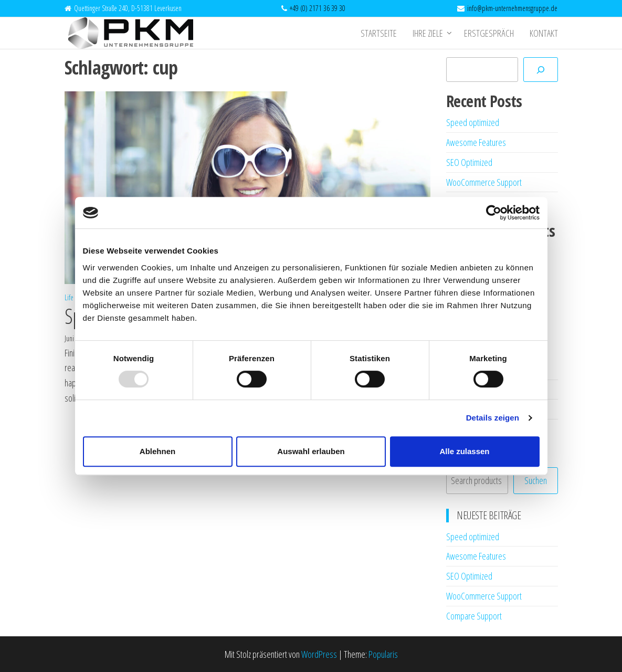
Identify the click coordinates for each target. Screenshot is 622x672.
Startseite (379, 33)
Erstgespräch (489, 33)
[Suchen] (541, 70)
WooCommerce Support (484, 182)
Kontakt (544, 33)
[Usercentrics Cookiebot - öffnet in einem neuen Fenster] (494, 213)
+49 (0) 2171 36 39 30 (318, 8)
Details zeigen (493, 418)
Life (69, 297)
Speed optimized (473, 122)
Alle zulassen (464, 451)
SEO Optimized (469, 162)
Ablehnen (157, 451)
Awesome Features (476, 142)
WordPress (319, 654)
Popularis (383, 654)
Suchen (536, 480)
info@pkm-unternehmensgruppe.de (512, 8)
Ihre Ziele (428, 33)
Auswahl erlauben (311, 451)
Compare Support (474, 616)
